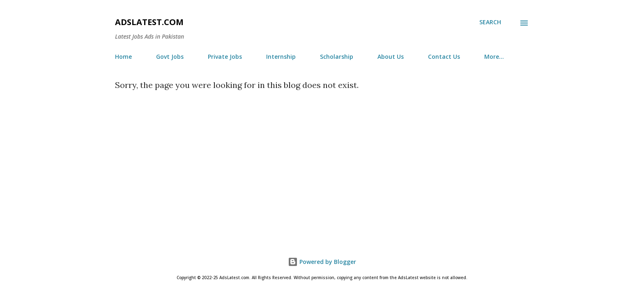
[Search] (490, 22)
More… (494, 57)
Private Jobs (225, 57)
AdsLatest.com (149, 22)
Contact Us (444, 57)
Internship (281, 57)
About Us (391, 57)
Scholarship (337, 57)
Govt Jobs (170, 57)
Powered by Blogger (322, 262)
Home (123, 57)
